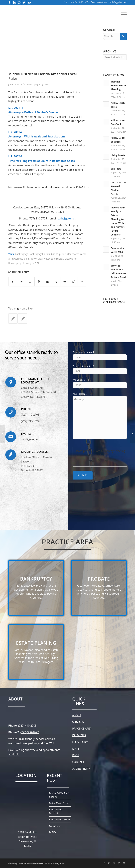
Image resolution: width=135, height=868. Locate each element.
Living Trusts (118, 155)
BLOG (76, 755)
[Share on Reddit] (73, 282)
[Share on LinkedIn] (48, 282)
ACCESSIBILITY (81, 769)
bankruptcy (21, 254)
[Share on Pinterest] (39, 282)
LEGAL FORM (80, 742)
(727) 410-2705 (27, 726)
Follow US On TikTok (59, 803)
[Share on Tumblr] (56, 282)
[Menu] (123, 13)
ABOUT (77, 715)
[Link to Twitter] (24, 3)
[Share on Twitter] (22, 282)
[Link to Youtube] (29, 3)
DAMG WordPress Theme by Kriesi (50, 863)
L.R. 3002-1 (15, 156)
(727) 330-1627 (29, 732)
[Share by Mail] (82, 282)
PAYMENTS (79, 735)
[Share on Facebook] (13, 282)
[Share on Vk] (65, 282)
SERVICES (78, 722)
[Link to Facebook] (9, 3)
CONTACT (78, 762)
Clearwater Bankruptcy (51, 259)
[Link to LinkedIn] (14, 3)
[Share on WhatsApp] (30, 282)
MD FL (36, 263)
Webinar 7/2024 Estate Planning (118, 85)
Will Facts (116, 169)
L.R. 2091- (15, 108)
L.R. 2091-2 (15, 132)
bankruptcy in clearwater (65, 254)
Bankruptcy (33, 84)
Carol (46, 84)
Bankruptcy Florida (39, 254)
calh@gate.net (67, 218)
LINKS (76, 749)
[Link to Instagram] (19, 3)
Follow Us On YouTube (60, 820)
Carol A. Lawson (27, 863)
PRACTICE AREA (82, 729)
